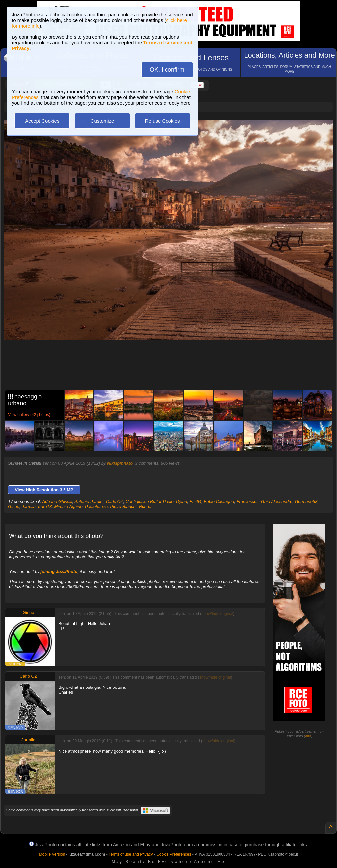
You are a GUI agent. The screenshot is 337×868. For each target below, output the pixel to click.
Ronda (145, 506)
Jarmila (29, 506)
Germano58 (306, 502)
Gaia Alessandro (277, 502)
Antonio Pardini (89, 502)
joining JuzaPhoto (59, 572)
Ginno (14, 506)
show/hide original (217, 614)
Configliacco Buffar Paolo (150, 502)
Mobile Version (52, 854)
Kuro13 (45, 506)
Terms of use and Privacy (131, 854)
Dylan (181, 502)
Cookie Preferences (174, 854)
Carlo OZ (115, 502)
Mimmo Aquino (68, 506)
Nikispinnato (120, 463)
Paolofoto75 (96, 506)
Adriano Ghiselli (57, 502)
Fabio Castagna (219, 502)
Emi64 (195, 502)
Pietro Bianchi (123, 506)
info (308, 736)
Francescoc (247, 502)
